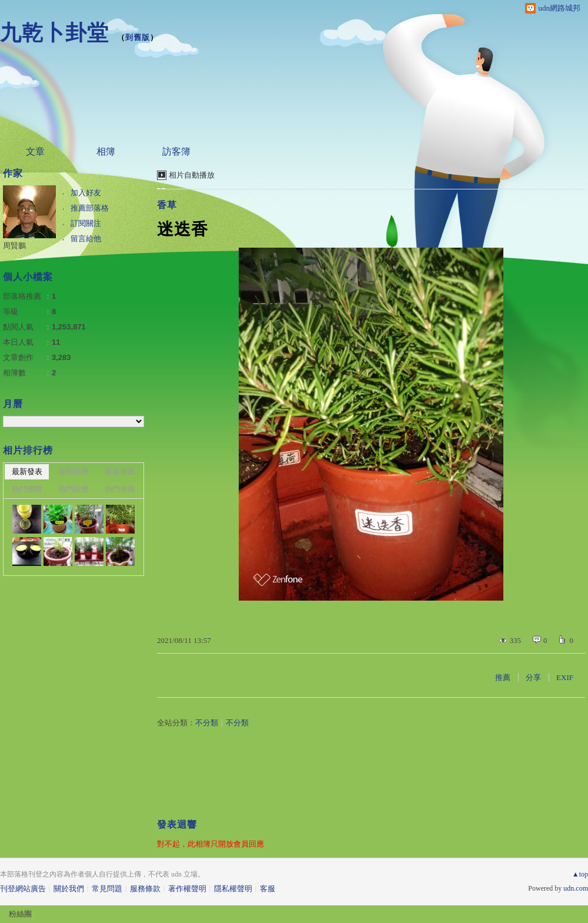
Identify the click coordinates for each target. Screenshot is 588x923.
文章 (35, 151)
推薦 (503, 677)
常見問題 (107, 889)
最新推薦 (120, 472)
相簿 (106, 151)
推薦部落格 (90, 208)
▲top (580, 874)
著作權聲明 (187, 889)
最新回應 (73, 472)
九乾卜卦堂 (54, 33)
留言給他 (86, 239)
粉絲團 (20, 914)
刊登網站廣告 (23, 889)
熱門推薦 (120, 489)
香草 (167, 205)
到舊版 (138, 37)
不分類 (207, 723)
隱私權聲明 (233, 889)
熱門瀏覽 (27, 489)
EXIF (565, 677)
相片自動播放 (192, 175)
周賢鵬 (14, 246)
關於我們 (69, 889)
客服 (268, 889)
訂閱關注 (86, 223)
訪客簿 (176, 151)
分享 (533, 677)
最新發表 (27, 472)
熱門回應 (73, 489)
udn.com (576, 888)
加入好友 (86, 193)
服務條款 (145, 889)
